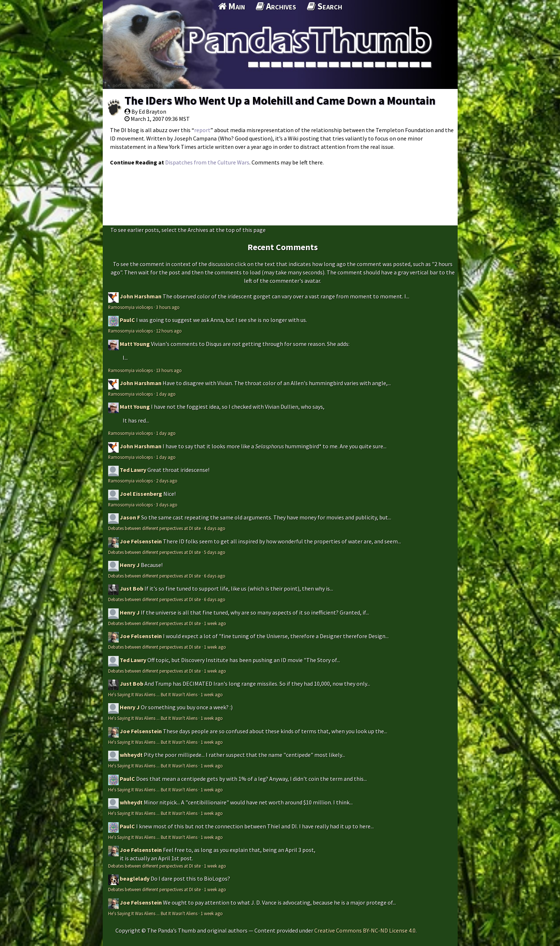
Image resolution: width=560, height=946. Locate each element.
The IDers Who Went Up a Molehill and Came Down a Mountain (280, 101)
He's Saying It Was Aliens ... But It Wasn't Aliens (153, 694)
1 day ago (166, 394)
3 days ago (167, 505)
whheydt (131, 755)
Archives (276, 6)
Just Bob (132, 588)
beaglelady (135, 878)
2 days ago (167, 481)
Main (232, 6)
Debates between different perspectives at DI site (154, 528)
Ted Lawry (133, 470)
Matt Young (135, 344)
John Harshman (141, 296)
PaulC (127, 320)
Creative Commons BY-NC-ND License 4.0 (365, 930)
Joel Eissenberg (141, 494)
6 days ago (215, 576)
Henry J (130, 565)
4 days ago (215, 528)
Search (325, 6)
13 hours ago (169, 370)
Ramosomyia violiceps (130, 307)
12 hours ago (169, 331)
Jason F (130, 517)
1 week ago (215, 623)
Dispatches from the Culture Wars (207, 162)
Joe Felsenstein (141, 541)
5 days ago (215, 552)
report (202, 130)
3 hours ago (168, 307)
